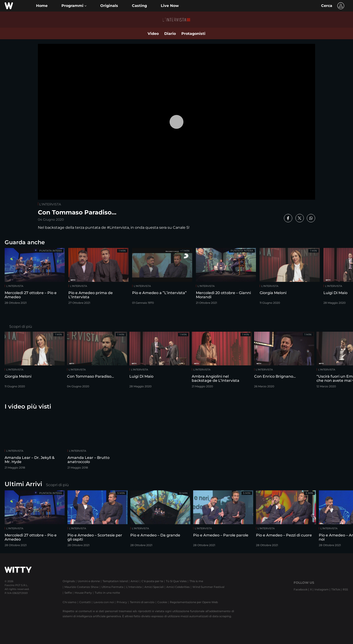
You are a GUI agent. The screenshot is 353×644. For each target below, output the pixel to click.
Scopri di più (21, 327)
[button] (74, 6)
